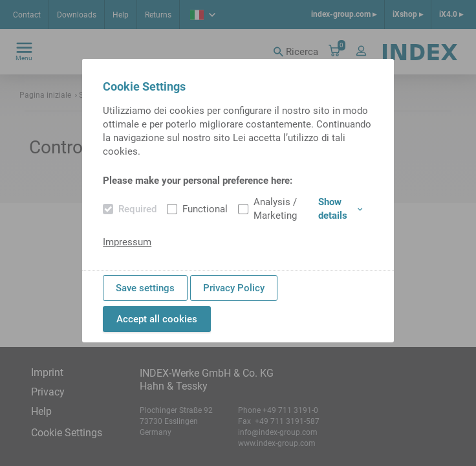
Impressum (127, 242)
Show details (340, 209)
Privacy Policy (234, 288)
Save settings (145, 288)
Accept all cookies (157, 319)
